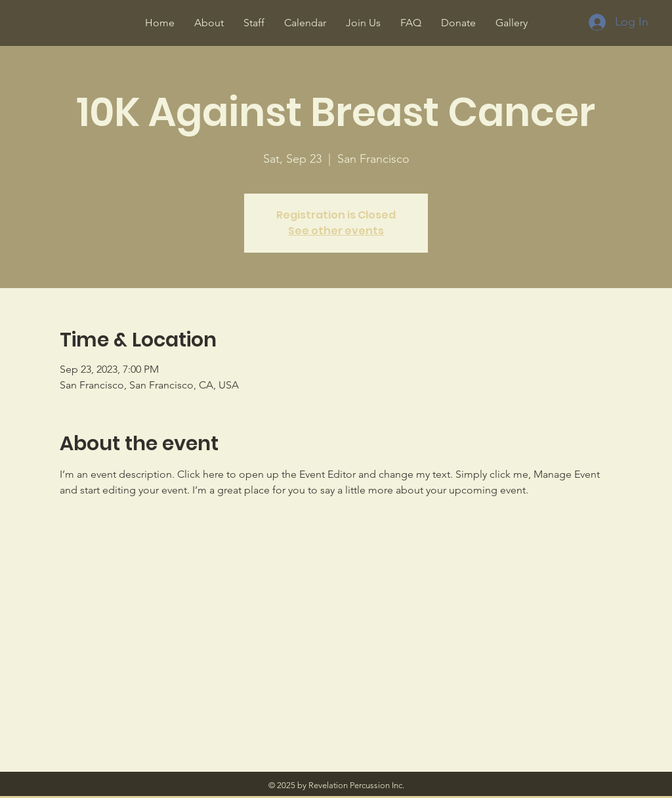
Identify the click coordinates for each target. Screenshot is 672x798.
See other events (336, 231)
